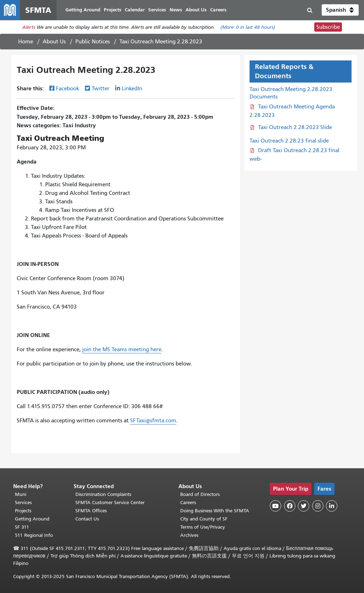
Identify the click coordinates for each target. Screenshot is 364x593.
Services (23, 503)
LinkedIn (132, 89)
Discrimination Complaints (103, 494)
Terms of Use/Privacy (203, 527)
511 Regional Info (34, 535)
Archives (189, 535)
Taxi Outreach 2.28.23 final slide (289, 141)
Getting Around (32, 519)
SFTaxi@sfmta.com (153, 421)
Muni (21, 494)
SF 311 (22, 527)
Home (26, 42)
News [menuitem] (176, 10)
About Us (54, 42)
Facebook (68, 89)
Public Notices (93, 42)
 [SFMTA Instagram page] (318, 506)
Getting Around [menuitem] (83, 10)
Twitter (101, 89)
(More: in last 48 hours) (248, 27)
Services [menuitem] (157, 10)
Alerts (29, 27)
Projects (23, 511)
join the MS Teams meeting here (122, 349)
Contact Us (87, 519)
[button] (340, 10)
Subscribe (328, 27)
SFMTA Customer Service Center (110, 503)
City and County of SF (204, 519)
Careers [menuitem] (218, 10)
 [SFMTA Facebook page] (290, 506)
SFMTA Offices (91, 511)
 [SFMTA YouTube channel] (275, 506)
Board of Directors (200, 494)
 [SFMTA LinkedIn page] (332, 506)
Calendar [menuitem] (135, 10)
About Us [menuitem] (196, 10)
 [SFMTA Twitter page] (304, 506)
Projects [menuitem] (113, 10)
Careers (188, 503)
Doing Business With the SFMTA (215, 511)
